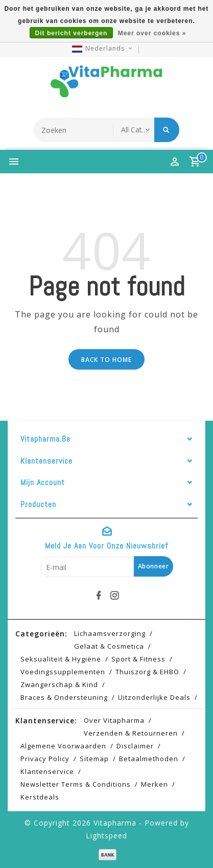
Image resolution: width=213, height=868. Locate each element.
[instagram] (114, 596)
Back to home (107, 360)
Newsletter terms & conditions (76, 784)
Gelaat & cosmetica (109, 646)
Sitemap (94, 759)
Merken (155, 784)
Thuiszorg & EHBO (147, 672)
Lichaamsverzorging (110, 633)
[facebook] (99, 596)
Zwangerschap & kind (59, 684)
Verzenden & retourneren (131, 733)
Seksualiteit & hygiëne (61, 659)
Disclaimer (135, 746)
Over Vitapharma (114, 720)
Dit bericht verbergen (72, 33)
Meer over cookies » (152, 33)
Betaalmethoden (149, 759)
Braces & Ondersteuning (64, 697)
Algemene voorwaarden (63, 746)
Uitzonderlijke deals (154, 697)
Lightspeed (107, 836)
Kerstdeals (40, 797)
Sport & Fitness (138, 659)
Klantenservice (47, 771)
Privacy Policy (45, 759)
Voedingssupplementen (63, 672)
